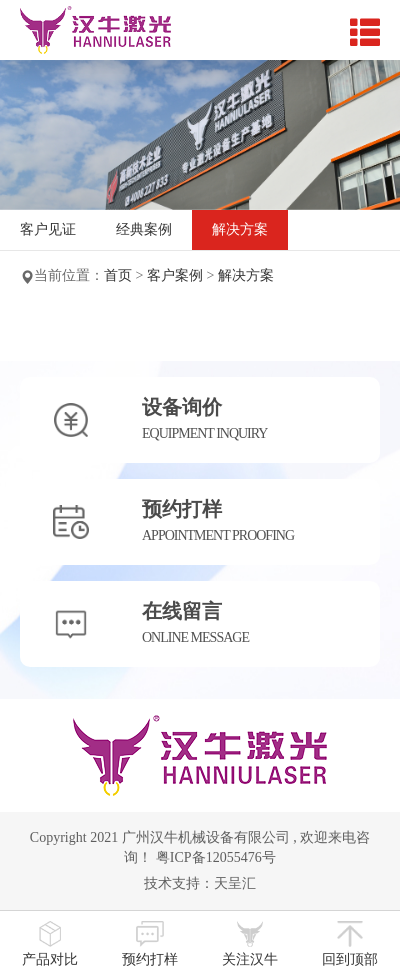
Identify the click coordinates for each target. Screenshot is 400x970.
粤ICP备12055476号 (216, 857)
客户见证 (48, 229)
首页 (118, 275)
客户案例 (175, 275)
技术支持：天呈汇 (200, 883)
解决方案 (240, 229)
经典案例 (144, 229)
